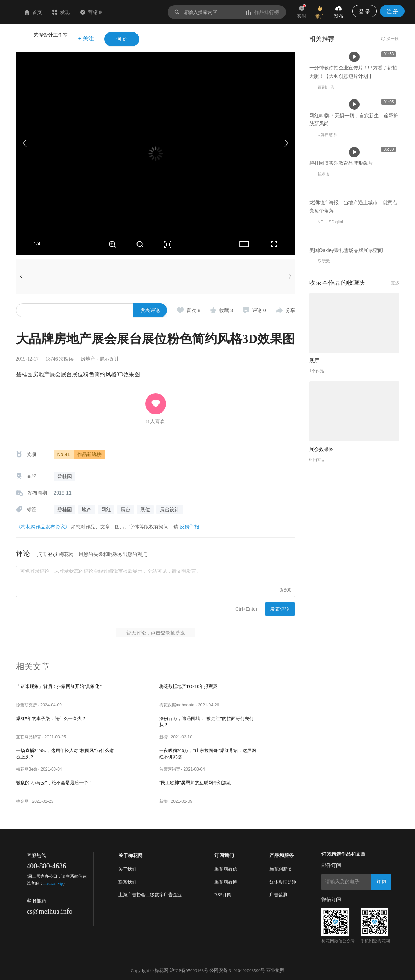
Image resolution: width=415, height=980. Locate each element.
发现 (103, 12)
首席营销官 (170, 769)
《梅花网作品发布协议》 (43, 527)
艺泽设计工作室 (51, 35)
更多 (395, 568)
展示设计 (109, 359)
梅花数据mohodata (177, 705)
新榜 (163, 737)
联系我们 (127, 882)
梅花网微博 (226, 882)
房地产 (88, 359)
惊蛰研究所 (27, 705)
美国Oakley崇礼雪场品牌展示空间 (346, 535)
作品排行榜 (262, 12)
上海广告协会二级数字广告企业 (150, 895)
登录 (53, 554)
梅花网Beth (27, 769)
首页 (75, 12)
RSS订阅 (223, 895)
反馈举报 (190, 527)
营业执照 (275, 970)
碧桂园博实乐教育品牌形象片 (341, 334)
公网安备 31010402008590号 (237, 970)
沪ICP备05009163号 (189, 970)
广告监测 (279, 895)
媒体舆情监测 (283, 882)
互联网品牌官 (29, 737)
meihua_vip (53, 883)
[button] (287, 143)
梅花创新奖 (281, 869)
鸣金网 (22, 801)
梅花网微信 (226, 869)
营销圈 (133, 12)
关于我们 (127, 869)
